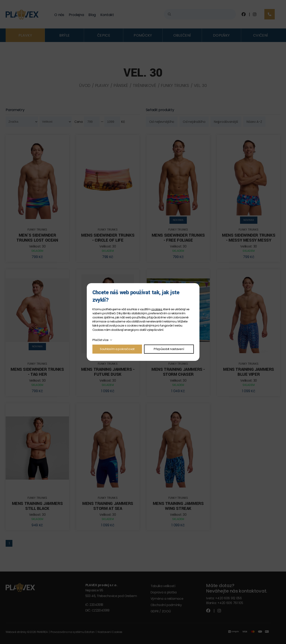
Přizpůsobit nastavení (169, 349)
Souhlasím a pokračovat (117, 349)
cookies (157, 309)
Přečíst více (101, 340)
